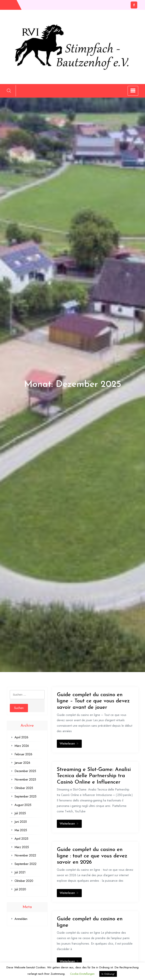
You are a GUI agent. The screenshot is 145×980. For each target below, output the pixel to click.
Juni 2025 (21, 822)
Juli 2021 (20, 872)
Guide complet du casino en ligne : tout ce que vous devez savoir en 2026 (92, 856)
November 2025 (25, 779)
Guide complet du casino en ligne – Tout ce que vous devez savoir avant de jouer (93, 701)
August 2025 (23, 805)
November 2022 (25, 855)
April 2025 (21, 839)
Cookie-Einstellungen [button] (82, 974)
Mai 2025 (21, 830)
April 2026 (21, 737)
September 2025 (25, 796)
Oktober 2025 (24, 788)
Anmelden (21, 919)
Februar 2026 (23, 754)
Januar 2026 (22, 763)
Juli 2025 (20, 813)
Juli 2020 (20, 889)
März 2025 (22, 847)
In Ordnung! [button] (108, 974)
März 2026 (22, 746)
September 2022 (25, 864)
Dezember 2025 (25, 771)
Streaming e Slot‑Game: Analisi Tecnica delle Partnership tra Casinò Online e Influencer (94, 776)
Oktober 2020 (24, 881)
